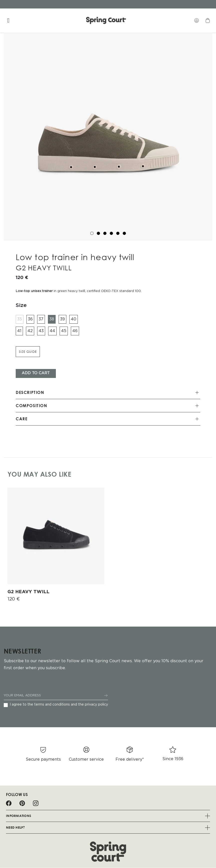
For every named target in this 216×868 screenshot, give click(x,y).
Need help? (108, 828)
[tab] (108, 393)
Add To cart (36, 373)
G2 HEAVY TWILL (28, 592)
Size (21, 305)
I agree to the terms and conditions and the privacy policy (59, 705)
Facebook (9, 803)
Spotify (63, 803)
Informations (108, 816)
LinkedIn (49, 803)
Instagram (36, 803)
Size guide (28, 352)
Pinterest (22, 803)
